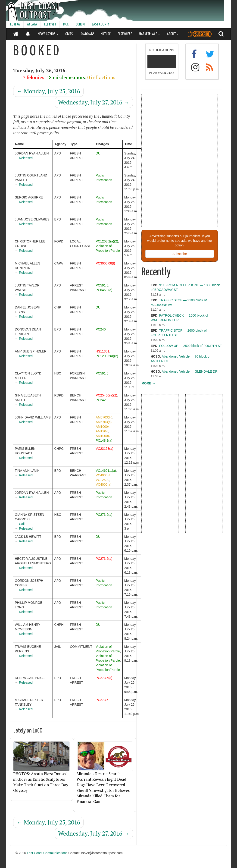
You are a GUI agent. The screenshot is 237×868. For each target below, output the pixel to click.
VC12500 (103, 480)
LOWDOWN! (87, 34)
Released (26, 158)
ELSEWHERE (125, 34)
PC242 (101, 400)
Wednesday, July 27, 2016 (94, 102)
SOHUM (80, 24)
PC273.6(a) (104, 515)
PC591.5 (102, 285)
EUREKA (15, 24)
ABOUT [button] (173, 34)
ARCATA (32, 24)
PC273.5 (102, 700)
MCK (66, 24)
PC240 (101, 329)
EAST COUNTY (101, 24)
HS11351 (103, 351)
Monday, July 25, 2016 (48, 91)
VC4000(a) (104, 475)
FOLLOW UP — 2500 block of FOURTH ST (191, 346)
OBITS (69, 34)
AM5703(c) (104, 422)
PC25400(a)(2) (107, 395)
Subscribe (180, 254)
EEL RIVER (50, 24)
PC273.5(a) (104, 559)
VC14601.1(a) (106, 471)
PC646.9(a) (104, 290)
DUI (99, 153)
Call (22, 524)
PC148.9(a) (104, 440)
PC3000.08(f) (105, 263)
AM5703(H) (104, 417)
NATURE (106, 34)
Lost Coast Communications (47, 853)
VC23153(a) (105, 449)
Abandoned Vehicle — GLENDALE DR (190, 371)
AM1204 (102, 431)
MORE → (148, 383)
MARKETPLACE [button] (149, 34)
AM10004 (103, 427)
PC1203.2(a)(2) (107, 241)
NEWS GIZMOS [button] (48, 34)
